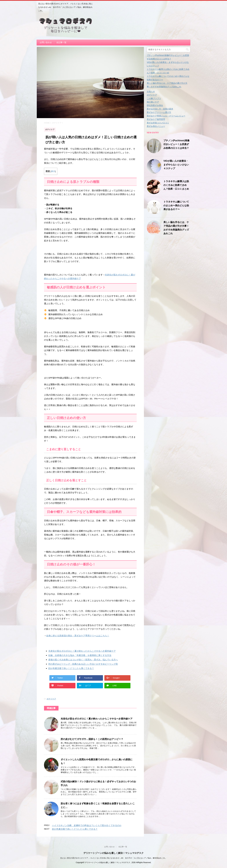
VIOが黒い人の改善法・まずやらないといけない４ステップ (176, 165)
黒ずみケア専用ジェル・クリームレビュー (166, 116)
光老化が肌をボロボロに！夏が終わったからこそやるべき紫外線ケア (82, 651)
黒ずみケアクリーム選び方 (159, 112)
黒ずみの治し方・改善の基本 (160, 109)
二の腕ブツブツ (154, 98)
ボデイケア (51, 699)
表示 (53, 171)
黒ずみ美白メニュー (156, 126)
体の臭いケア (153, 102)
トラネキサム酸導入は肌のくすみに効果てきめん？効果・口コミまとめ (176, 185)
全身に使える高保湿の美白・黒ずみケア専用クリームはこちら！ (78, 636)
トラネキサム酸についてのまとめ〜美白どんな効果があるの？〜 (176, 205)
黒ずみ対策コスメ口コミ (158, 123)
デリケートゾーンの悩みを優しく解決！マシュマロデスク (113, 853)
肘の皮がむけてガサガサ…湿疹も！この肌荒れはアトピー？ (92, 739)
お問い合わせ (46, 42)
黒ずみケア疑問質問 (156, 119)
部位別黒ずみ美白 (155, 105)
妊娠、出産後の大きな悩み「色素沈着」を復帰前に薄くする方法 (80, 655)
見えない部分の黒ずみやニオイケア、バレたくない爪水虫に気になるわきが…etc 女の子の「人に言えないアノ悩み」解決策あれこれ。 (113, 858)
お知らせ (151, 91)
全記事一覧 (61, 42)
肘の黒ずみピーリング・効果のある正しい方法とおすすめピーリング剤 (83, 664)
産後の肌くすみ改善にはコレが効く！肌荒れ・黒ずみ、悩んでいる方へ (83, 660)
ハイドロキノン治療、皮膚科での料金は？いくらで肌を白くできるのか (87, 825)
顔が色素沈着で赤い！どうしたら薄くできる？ (71, 668)
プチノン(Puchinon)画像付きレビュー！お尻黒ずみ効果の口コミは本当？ (176, 144)
